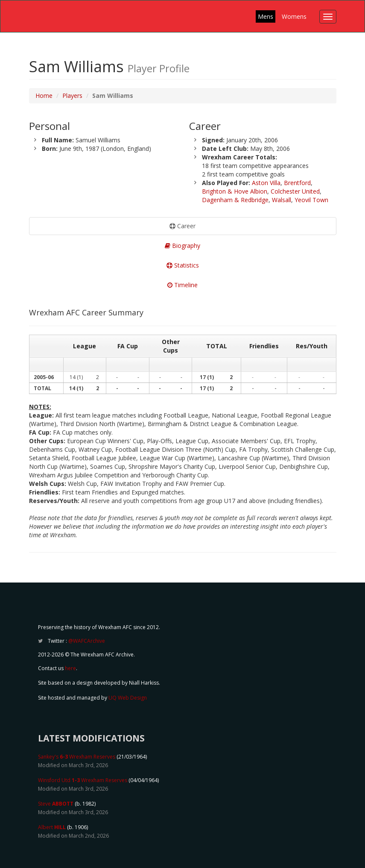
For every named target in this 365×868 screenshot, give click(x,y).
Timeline (182, 285)
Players (72, 96)
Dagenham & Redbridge (235, 200)
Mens (266, 16)
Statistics (183, 265)
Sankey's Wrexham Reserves (77, 757)
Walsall (282, 200)
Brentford (297, 183)
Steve (56, 804)
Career (182, 226)
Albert (52, 827)
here (70, 668)
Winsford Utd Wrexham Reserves (83, 780)
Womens (294, 16)
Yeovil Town (311, 200)
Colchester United (295, 191)
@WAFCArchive (87, 641)
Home (44, 96)
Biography (182, 246)
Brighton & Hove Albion (235, 191)
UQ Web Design (128, 698)
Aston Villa (266, 183)
